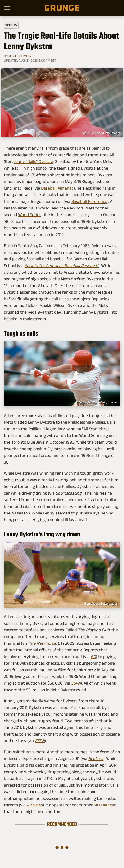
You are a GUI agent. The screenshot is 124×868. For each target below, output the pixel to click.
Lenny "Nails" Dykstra (33, 161)
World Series (30, 215)
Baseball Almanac (57, 188)
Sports (11, 25)
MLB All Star (105, 805)
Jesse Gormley (20, 56)
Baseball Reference (89, 201)
